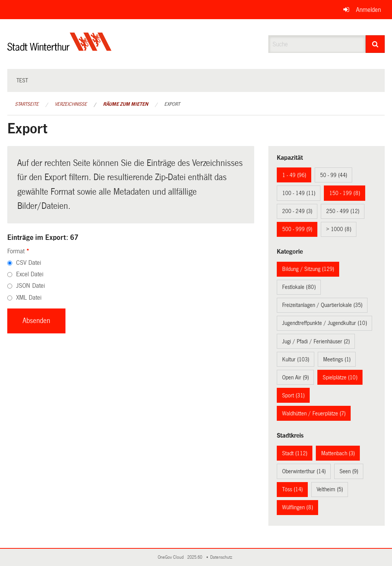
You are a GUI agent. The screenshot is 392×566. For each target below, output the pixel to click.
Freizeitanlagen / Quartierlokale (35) (322, 305)
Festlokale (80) (299, 287)
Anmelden (368, 10)
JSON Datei (30, 286)
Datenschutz (222, 557)
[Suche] (375, 44)
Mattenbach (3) (338, 453)
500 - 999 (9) (297, 229)
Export (172, 104)
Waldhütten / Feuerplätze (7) (314, 413)
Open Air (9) (296, 377)
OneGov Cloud (172, 557)
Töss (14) (292, 489)
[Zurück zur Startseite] (60, 48)
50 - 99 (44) (334, 175)
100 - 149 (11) (299, 193)
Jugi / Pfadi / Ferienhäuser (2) (316, 341)
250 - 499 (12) (343, 211)
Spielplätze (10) (340, 377)
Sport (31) (293, 395)
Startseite (27, 104)
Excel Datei (30, 274)
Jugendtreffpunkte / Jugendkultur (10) (325, 323)
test (22, 80)
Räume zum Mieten (126, 104)
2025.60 (195, 557)
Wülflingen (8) (298, 507)
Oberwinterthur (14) (304, 471)
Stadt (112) (295, 453)
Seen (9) (349, 471)
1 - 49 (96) (294, 175)
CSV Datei (29, 263)
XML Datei (29, 298)
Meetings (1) (337, 359)
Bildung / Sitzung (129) (308, 269)
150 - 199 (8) (345, 193)
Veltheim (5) (330, 489)
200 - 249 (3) (297, 211)
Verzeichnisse (71, 104)
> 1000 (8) (339, 229)
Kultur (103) (296, 359)
